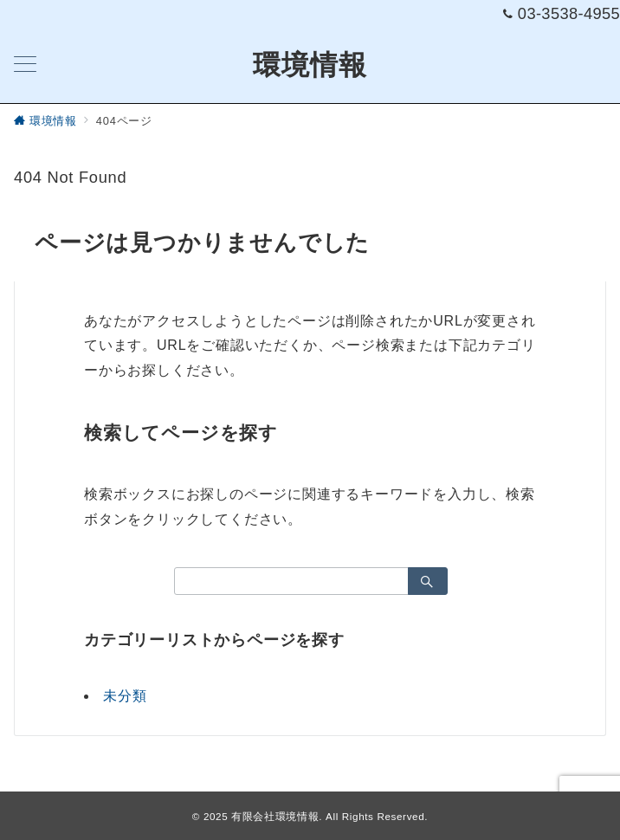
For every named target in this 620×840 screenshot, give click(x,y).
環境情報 (310, 65)
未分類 (125, 696)
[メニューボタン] (25, 66)
